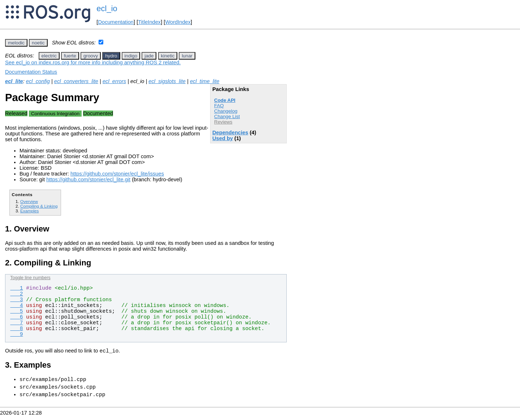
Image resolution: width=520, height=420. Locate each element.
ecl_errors (114, 81)
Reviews (223, 122)
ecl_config (38, 81)
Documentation (116, 22)
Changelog (226, 111)
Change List (227, 116)
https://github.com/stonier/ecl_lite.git (88, 179)
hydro (111, 56)
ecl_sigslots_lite (167, 81)
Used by (223, 138)
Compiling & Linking (39, 206)
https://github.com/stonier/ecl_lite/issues (117, 174)
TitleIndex (149, 22)
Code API (225, 100)
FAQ (219, 106)
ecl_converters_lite (76, 81)
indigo (131, 56)
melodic (16, 43)
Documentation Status (31, 72)
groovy (91, 56)
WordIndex (178, 22)
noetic (38, 43)
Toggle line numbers (30, 278)
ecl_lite (14, 81)
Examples (29, 211)
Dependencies (230, 133)
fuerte (70, 56)
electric (49, 56)
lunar (187, 56)
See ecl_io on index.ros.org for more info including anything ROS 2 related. (93, 62)
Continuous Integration (55, 114)
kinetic (168, 56)
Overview (29, 201)
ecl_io (107, 8)
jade (149, 56)
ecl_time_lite (205, 81)
